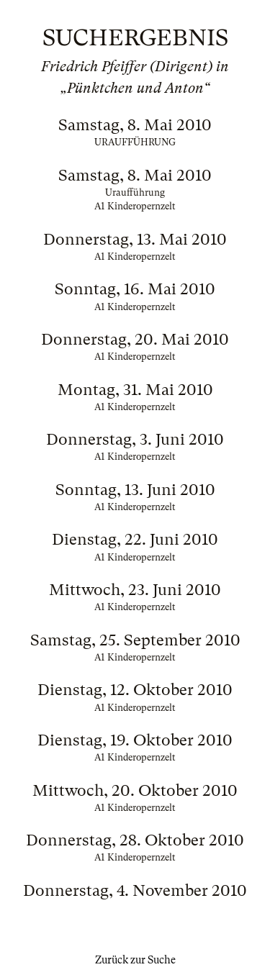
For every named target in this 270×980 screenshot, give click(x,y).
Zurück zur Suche (135, 960)
